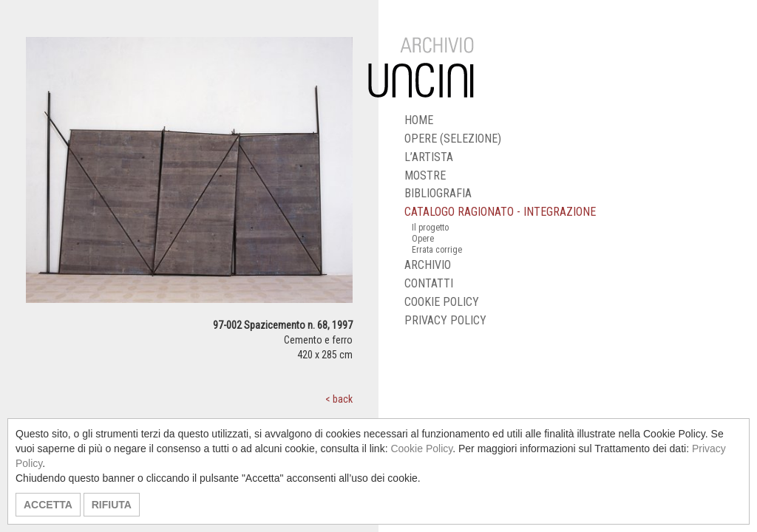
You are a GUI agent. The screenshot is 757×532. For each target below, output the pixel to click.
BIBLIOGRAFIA (438, 193)
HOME (419, 120)
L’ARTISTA (429, 157)
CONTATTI (429, 283)
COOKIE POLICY (442, 302)
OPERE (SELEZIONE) (453, 139)
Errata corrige (437, 250)
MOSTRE (425, 175)
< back (339, 399)
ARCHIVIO (428, 265)
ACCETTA (48, 505)
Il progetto (430, 228)
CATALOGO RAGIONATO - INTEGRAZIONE (500, 212)
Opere (423, 239)
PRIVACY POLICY (445, 320)
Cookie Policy (421, 449)
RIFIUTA (112, 505)
